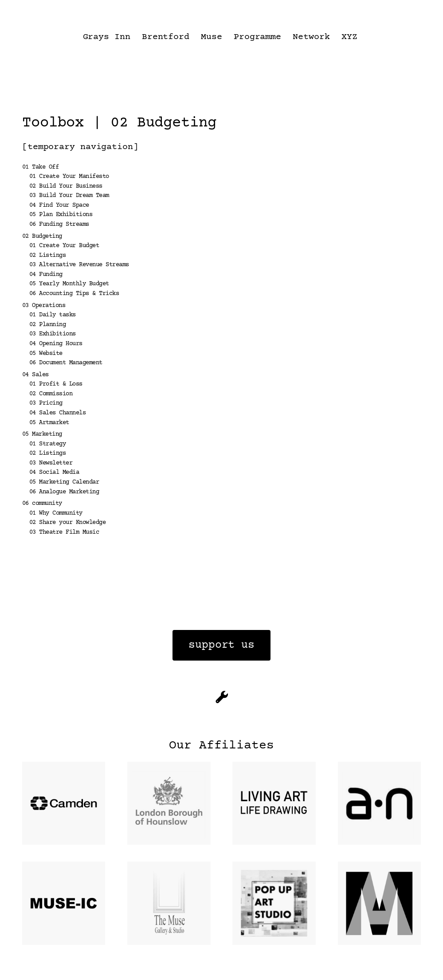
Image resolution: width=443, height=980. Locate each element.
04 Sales (35, 375)
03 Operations (44, 306)
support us (221, 645)
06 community (42, 504)
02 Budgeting (42, 236)
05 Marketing (42, 434)
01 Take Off (41, 167)
